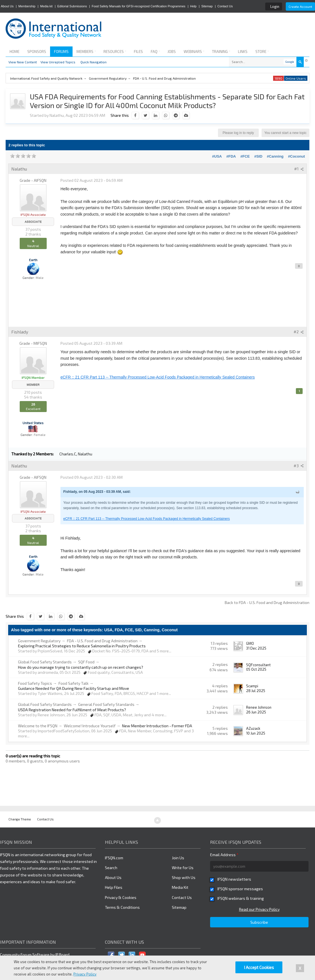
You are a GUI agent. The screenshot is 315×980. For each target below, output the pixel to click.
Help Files (114, 887)
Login (275, 6)
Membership (27, 6)
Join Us (178, 858)
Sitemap (207, 6)
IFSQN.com (114, 858)
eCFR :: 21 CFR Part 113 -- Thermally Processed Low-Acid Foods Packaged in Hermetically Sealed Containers (158, 377)
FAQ (155, 52)
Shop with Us (184, 877)
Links (243, 52)
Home (14, 52)
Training (221, 52)
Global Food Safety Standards (45, 662)
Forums (61, 52)
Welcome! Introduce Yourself (90, 726)
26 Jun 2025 (256, 712)
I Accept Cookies (259, 967)
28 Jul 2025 (256, 691)
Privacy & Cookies (121, 897)
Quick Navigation (94, 62)
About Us (7, 6)
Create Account (300, 6)
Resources (115, 52)
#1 (299, 169)
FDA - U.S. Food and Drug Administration (102, 641)
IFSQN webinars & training (241, 898)
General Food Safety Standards (106, 704)
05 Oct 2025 (256, 669)
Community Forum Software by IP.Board (35, 955)
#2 (299, 332)
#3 (299, 466)
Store (262, 52)
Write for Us (183, 868)
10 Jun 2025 (256, 733)
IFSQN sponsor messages (240, 889)
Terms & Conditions (122, 907)
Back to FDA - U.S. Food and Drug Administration (267, 602)
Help (193, 6)
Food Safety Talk (74, 683)
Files (138, 52)
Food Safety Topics (35, 683)
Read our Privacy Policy (259, 909)
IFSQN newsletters (234, 879)
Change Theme (20, 819)
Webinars (194, 52)
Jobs (172, 52)
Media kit (46, 6)
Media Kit (180, 887)
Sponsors (37, 52)
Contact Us (225, 6)
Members (86, 52)
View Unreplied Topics (58, 62)
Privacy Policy (85, 974)
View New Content (23, 62)
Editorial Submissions (72, 6)
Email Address (224, 855)
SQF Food (86, 662)
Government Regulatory (39, 641)
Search (111, 868)
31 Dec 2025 (256, 648)
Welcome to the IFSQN (38, 726)
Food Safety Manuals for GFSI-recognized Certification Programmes (139, 6)
